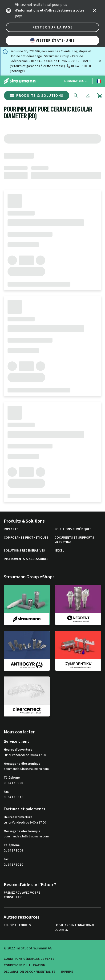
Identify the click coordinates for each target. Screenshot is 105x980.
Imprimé (67, 972)
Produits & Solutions (37, 96)
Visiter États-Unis (53, 40)
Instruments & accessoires (26, 559)
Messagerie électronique (22, 764)
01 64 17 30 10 (13, 797)
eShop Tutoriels (17, 925)
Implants (11, 529)
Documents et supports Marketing (74, 540)
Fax (6, 792)
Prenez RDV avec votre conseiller (22, 895)
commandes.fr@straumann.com (26, 769)
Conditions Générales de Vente (29, 959)
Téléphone (12, 778)
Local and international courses (75, 928)
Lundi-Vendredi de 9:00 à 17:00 (25, 755)
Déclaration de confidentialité (30, 972)
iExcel (59, 551)
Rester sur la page (53, 27)
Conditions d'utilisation (24, 966)
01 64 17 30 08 (13, 783)
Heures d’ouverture (18, 750)
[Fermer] (100, 61)
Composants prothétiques (26, 538)
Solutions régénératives (24, 551)
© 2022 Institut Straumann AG (28, 948)
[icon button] (95, 10)
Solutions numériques (73, 529)
